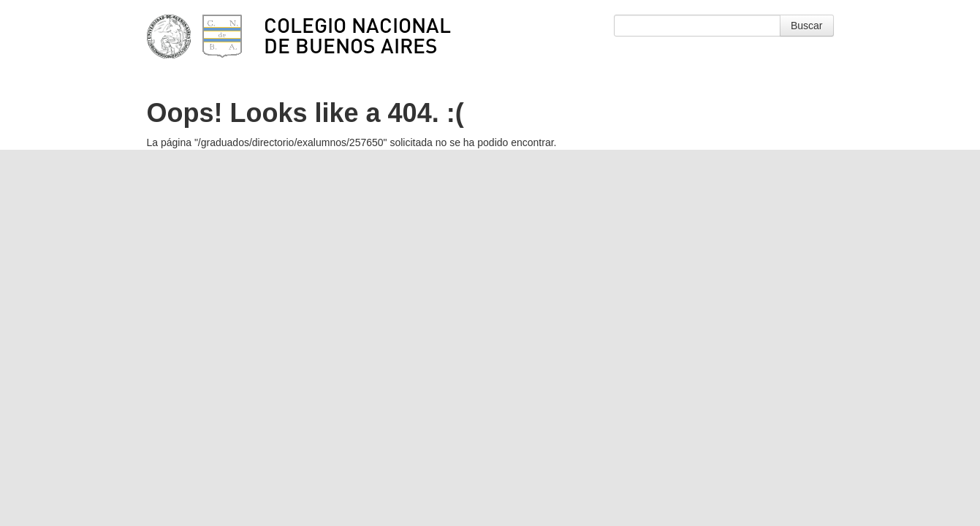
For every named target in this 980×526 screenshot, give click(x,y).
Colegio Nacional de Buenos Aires (357, 35)
